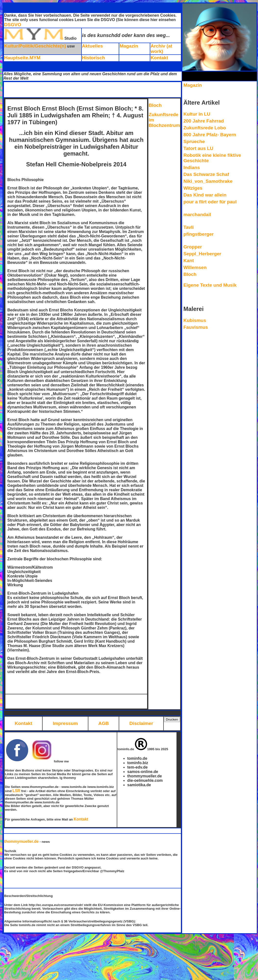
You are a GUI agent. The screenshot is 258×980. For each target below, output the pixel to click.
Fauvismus (196, 327)
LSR (16, 791)
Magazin (129, 46)
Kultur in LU (197, 114)
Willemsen (195, 267)
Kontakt (159, 58)
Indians (192, 167)
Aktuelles (92, 46)
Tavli (188, 227)
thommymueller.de (22, 841)
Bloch (155, 105)
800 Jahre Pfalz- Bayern (210, 135)
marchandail (197, 214)
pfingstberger (199, 234)
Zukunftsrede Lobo (205, 128)
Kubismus (195, 320)
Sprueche (194, 141)
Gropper (193, 247)
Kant (189, 261)
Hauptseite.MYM (22, 58)
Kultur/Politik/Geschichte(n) (35, 46)
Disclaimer (141, 723)
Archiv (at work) (161, 49)
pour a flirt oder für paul (210, 202)
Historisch (94, 58)
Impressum (65, 723)
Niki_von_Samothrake (208, 181)
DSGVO (13, 25)
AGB (104, 723)
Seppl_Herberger (202, 254)
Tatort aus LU (198, 148)
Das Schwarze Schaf (206, 174)
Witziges (193, 188)
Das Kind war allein (205, 195)
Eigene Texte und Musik (210, 285)
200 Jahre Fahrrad (204, 121)
